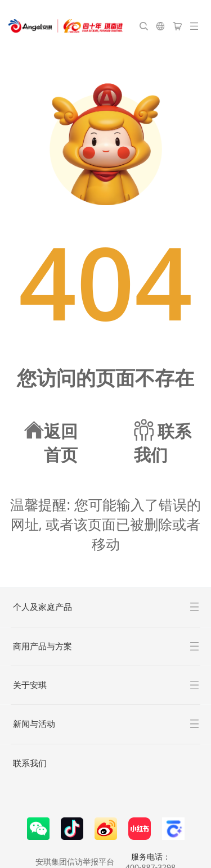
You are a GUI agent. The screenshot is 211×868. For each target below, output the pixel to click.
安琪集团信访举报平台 (75, 862)
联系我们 (30, 763)
